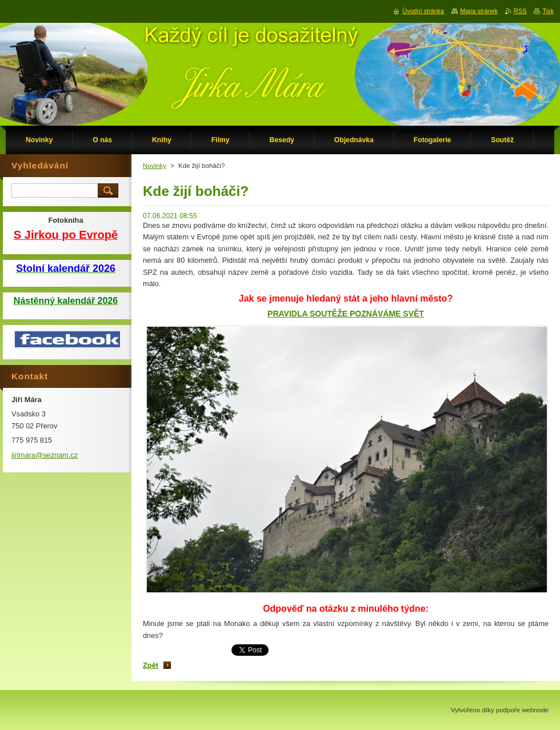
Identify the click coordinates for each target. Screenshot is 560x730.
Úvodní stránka (423, 11)
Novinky (155, 166)
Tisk (548, 11)
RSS (520, 11)
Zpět (151, 665)
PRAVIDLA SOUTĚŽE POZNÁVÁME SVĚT (346, 314)
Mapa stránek (479, 11)
